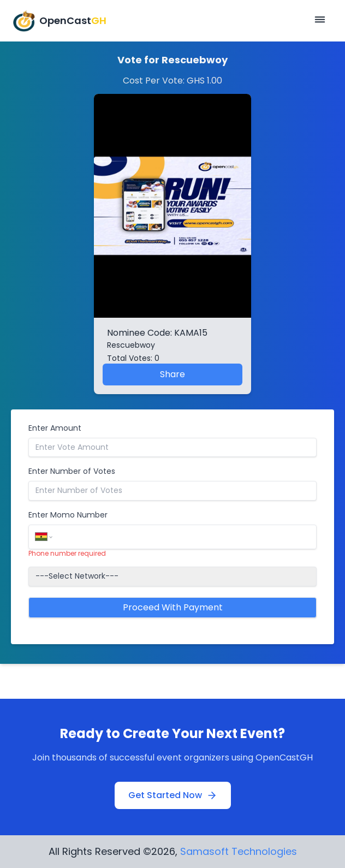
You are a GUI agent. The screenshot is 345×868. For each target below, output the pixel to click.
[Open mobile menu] (320, 21)
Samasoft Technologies (239, 851)
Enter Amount (55, 428)
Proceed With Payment (173, 607)
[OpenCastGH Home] (60, 21)
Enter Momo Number (68, 515)
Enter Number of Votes (72, 471)
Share (172, 374)
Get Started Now (173, 795)
